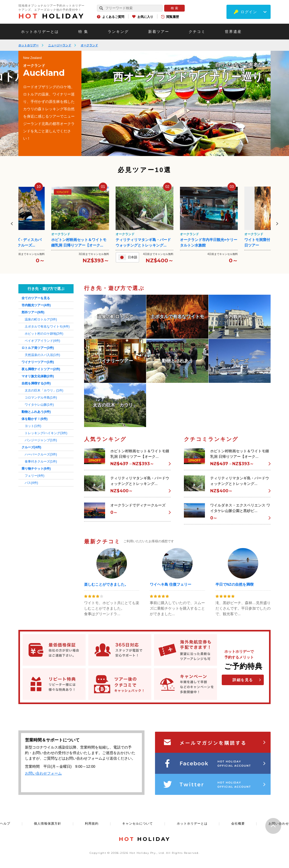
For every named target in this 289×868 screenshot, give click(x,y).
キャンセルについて (138, 824)
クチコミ (197, 32)
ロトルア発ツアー (38, 348)
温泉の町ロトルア (41, 319)
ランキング (118, 32)
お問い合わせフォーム (43, 773)
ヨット (33, 426)
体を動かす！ (35, 419)
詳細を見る (243, 680)
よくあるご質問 (113, 17)
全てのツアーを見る (36, 298)
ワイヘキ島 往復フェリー (171, 584)
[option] (176, 103)
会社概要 (238, 824)
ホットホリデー (29, 45)
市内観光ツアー (36, 305)
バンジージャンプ (41, 440)
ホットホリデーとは (40, 32)
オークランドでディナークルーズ (138, 505)
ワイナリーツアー (38, 362)
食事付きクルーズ (41, 461)
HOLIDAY (51, 16)
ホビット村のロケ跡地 (44, 334)
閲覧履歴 (173, 17)
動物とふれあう (36, 412)
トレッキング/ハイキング (46, 433)
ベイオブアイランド (42, 341)
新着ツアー (159, 32)
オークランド (89, 45)
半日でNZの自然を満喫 (234, 584)
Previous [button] (12, 224)
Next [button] (277, 224)
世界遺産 (233, 32)
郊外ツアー (33, 312)
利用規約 (92, 824)
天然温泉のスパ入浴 (42, 355)
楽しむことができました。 (106, 584)
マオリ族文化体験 (38, 376)
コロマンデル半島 (41, 398)
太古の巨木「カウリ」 (44, 390)
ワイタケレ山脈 (39, 405)
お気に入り (145, 17)
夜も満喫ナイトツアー (41, 369)
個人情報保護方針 (48, 824)
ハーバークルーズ (41, 454)
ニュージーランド (60, 45)
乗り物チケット (36, 469)
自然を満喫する (36, 383)
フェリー (35, 476)
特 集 (83, 32)
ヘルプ (5, 824)
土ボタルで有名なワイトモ (47, 327)
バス (31, 483)
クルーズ (31, 447)
